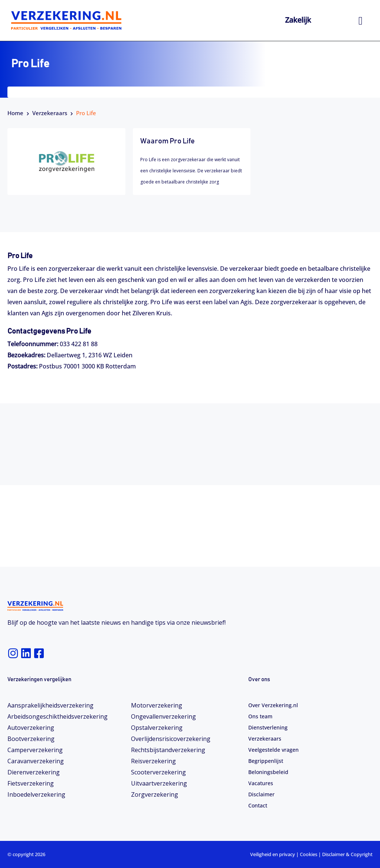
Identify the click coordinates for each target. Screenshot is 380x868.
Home (15, 113)
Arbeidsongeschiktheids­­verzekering (58, 716)
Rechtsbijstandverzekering (168, 750)
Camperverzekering (35, 750)
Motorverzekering (157, 705)
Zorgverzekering (155, 794)
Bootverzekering (31, 739)
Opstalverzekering (157, 728)
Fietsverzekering (31, 783)
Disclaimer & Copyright (347, 854)
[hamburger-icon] (361, 21)
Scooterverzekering (158, 772)
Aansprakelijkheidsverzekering (50, 705)
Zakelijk (298, 20)
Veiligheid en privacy (273, 854)
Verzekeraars (50, 113)
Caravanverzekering (36, 761)
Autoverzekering (31, 728)
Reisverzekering (153, 761)
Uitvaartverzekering (159, 783)
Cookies (309, 854)
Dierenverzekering (34, 772)
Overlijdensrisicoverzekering (171, 739)
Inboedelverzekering (36, 794)
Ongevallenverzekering (163, 716)
